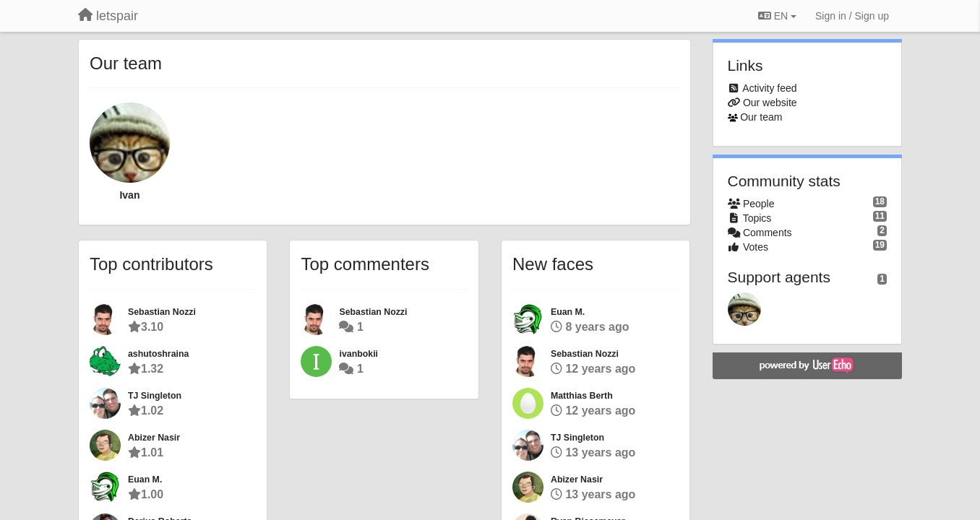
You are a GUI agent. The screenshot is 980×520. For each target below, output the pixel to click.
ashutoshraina (158, 354)
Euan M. (145, 480)
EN (777, 16)
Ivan (129, 195)
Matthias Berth (582, 396)
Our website (770, 103)
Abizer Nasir (154, 438)
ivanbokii (358, 354)
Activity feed (769, 88)
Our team (761, 117)
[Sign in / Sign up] (852, 16)
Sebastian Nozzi (162, 312)
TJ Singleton (155, 396)
